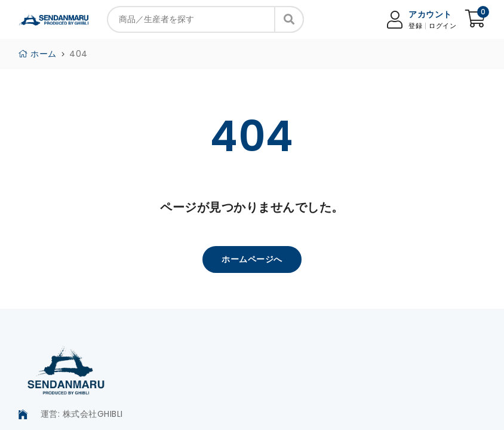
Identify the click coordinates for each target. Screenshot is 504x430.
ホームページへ (252, 259)
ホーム (37, 54)
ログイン (442, 26)
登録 (415, 26)
